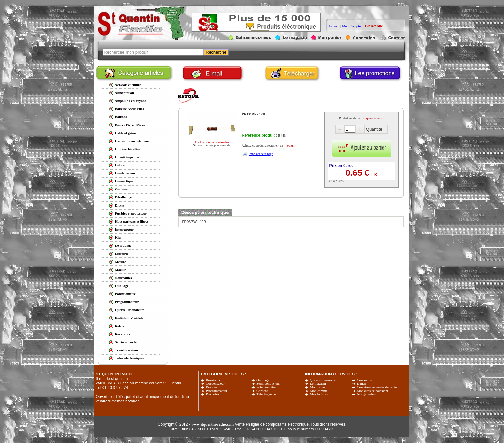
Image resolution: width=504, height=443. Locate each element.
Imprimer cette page (261, 154)
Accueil (334, 26)
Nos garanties (366, 394)
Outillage (263, 380)
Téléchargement (267, 394)
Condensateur (216, 384)
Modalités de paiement (373, 391)
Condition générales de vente (377, 387)
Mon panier (318, 387)
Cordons (262, 391)
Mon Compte (351, 26)
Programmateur (217, 391)
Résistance (213, 380)
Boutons (212, 387)
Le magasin (318, 384)
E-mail (362, 384)
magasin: (290, 145)
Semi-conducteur (268, 384)
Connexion (365, 380)
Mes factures (319, 394)
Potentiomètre (266, 387)
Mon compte (319, 391)
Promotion (213, 394)
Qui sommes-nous (322, 380)
